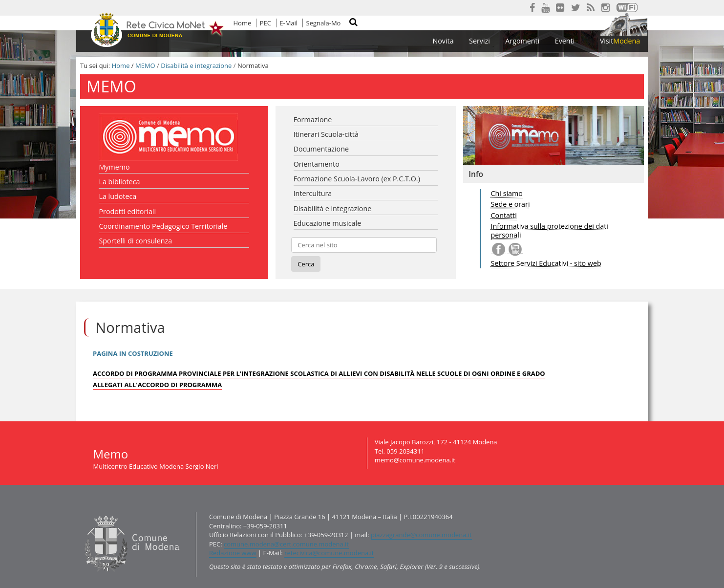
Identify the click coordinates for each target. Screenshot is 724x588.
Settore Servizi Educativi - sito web (546, 263)
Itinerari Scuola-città (326, 134)
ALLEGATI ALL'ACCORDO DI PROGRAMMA (157, 385)
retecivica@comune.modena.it (329, 553)
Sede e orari (511, 204)
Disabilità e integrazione (196, 65)
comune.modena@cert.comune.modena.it (286, 544)
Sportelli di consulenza (135, 241)
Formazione (313, 120)
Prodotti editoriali (127, 211)
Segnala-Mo (324, 23)
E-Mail (288, 23)
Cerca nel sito (359, 24)
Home (243, 23)
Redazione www (233, 553)
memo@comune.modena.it (415, 460)
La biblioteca (119, 182)
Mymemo (114, 167)
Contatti (504, 215)
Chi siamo (507, 193)
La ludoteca (117, 196)
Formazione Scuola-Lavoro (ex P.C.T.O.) (357, 179)
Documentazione (321, 149)
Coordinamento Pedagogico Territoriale (163, 226)
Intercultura (313, 193)
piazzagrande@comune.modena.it (421, 535)
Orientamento (317, 164)
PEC (266, 23)
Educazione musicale (328, 223)
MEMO (145, 65)
